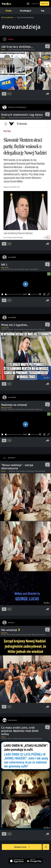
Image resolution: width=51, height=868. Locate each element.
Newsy (3, 118)
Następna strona (22, 847)
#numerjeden (34, 269)
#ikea (10, 50)
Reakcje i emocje (6, 408)
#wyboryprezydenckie (31, 329)
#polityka (4, 329)
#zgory (27, 269)
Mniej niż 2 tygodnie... (15, 325)
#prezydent (11, 409)
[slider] (14, 294)
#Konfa (33, 118)
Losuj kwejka (47, 848)
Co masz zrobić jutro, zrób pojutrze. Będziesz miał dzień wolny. (20, 731)
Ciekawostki (5, 268)
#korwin (4, 635)
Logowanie (35, 4)
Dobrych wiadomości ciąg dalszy (22, 115)
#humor (10, 739)
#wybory (11, 329)
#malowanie (38, 739)
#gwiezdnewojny (28, 739)
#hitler (9, 635)
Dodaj (8, 11)
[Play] (3, 294)
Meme (3, 50)
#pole (12, 269)
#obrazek (4, 739)
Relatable (4, 633)
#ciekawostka (18, 739)
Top (43, 11)
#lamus (17, 118)
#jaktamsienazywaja (39, 635)
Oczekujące (25, 11)
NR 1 (4, 265)
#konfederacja (20, 409)
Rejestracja (45, 4)
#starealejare (31, 471)
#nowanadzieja (18, 50)
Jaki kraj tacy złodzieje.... (17, 47)
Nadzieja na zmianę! (14, 405)
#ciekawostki (5, 269)
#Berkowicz (27, 50)
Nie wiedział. (11, 630)
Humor (3, 471)
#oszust (11, 118)
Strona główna (7, 17)
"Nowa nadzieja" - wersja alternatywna (17, 467)
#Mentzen (39, 118)
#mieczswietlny (21, 471)
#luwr (33, 50)
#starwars (12, 471)
